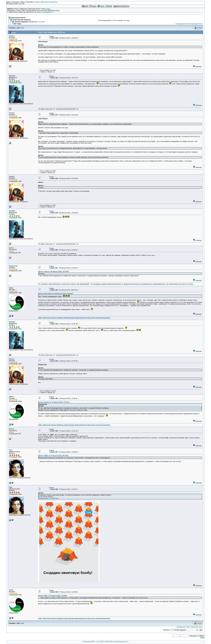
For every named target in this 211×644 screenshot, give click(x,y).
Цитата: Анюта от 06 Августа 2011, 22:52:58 (53, 272)
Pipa (11, 450)
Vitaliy (11, 288)
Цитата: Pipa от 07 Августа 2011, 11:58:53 (53, 596)
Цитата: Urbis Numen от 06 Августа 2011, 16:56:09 (55, 294)
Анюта (11, 248)
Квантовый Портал (18, 18)
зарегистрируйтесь (51, 2)
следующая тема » (196, 24)
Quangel (41, 22)
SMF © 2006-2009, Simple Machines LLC (114, 642)
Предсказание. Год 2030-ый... (49, 498)
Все (23, 28)
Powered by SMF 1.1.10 (91, 642)
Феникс (12, 36)
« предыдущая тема (182, 24)
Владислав (13, 266)
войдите (38, 2)
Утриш (19, 24)
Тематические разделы (22, 20)
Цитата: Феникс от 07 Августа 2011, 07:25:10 (54, 402)
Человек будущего (22, 22)
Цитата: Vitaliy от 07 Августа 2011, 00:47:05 (53, 456)
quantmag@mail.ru (47, 12)
